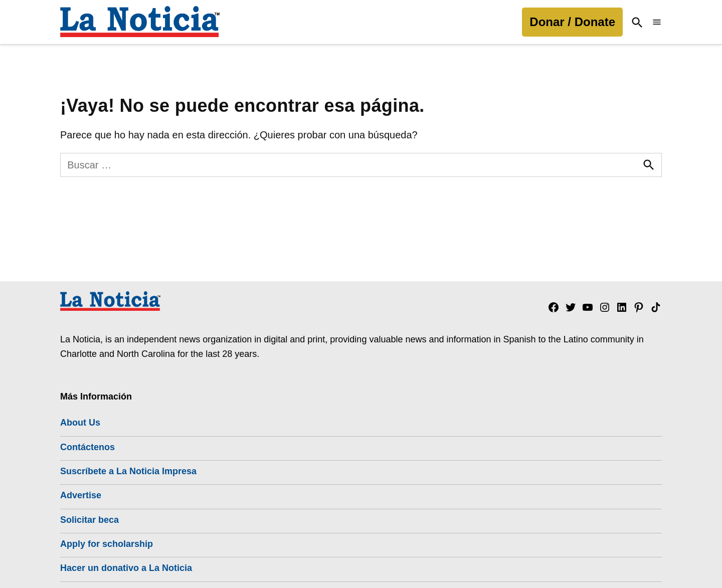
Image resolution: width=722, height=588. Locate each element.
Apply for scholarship (107, 544)
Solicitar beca (89, 520)
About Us (80, 423)
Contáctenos (87, 447)
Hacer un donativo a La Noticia (126, 568)
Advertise (81, 495)
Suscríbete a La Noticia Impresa (128, 471)
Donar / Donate (572, 22)
